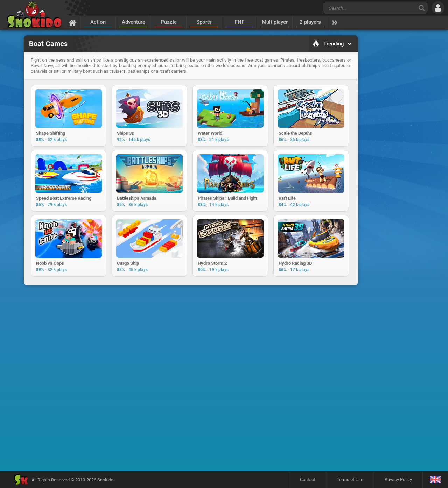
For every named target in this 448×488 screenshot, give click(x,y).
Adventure (134, 22)
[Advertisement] (394, 142)
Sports (204, 22)
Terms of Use (350, 479)
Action (98, 22)
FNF (240, 22)
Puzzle (169, 22)
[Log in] (438, 8)
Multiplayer (275, 22)
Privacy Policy (398, 479)
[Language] (435, 480)
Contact (308, 479)
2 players (310, 22)
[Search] (422, 8)
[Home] (73, 22)
